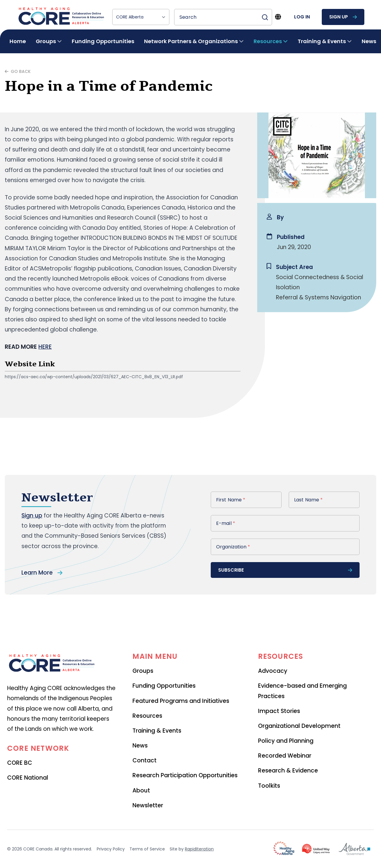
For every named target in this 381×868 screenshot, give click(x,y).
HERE (45, 347)
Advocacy (273, 671)
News (369, 41)
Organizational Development (299, 726)
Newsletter (148, 805)
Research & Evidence (288, 771)
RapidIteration (199, 849)
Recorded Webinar (285, 756)
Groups (143, 671)
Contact (145, 760)
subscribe (285, 570)
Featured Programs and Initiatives (181, 701)
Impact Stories (279, 711)
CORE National (28, 778)
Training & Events (157, 731)
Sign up (32, 516)
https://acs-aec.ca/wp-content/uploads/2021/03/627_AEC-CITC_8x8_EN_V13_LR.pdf (94, 377)
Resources (147, 716)
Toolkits (269, 786)
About (141, 790)
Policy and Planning (286, 741)
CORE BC (20, 763)
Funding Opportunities (103, 41)
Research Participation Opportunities (185, 775)
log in (302, 17)
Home (18, 41)
